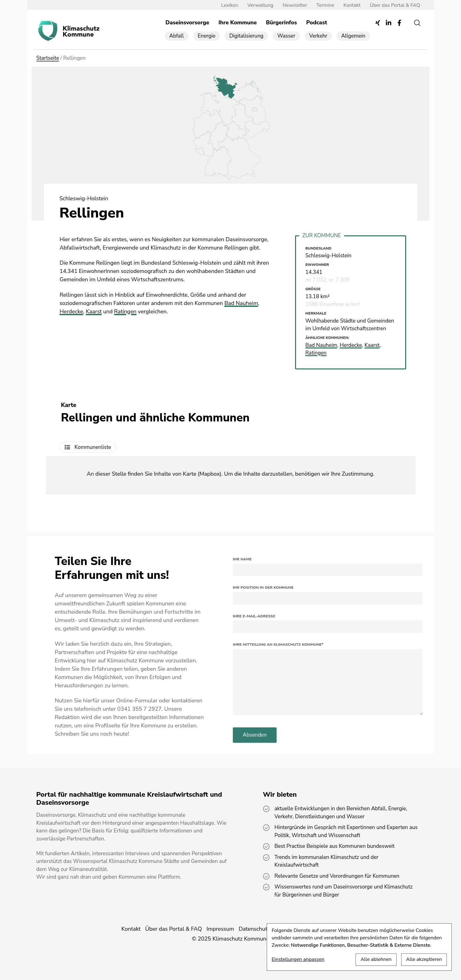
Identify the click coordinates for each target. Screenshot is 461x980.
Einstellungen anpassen (298, 959)
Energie (207, 36)
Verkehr (318, 36)
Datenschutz (254, 929)
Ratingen (125, 311)
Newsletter (295, 5)
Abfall (177, 36)
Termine (325, 5)
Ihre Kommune (237, 22)
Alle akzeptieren (424, 959)
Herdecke (71, 311)
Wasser (286, 36)
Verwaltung (260, 5)
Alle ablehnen (376, 959)
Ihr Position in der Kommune (263, 588)
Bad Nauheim (241, 303)
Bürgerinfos (282, 22)
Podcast (317, 22)
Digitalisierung (246, 36)
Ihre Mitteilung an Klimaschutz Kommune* (278, 645)
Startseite (48, 58)
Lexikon (230, 5)
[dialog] (359, 947)
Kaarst (94, 311)
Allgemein (353, 36)
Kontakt (352, 5)
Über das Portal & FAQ (395, 5)
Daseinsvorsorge (187, 22)
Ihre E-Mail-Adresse (254, 616)
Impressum (220, 929)
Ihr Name (242, 559)
